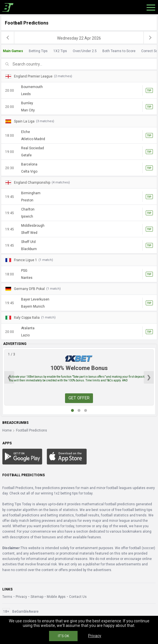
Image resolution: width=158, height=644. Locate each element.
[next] (150, 38)
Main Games (13, 51)
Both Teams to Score (119, 51)
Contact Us (78, 597)
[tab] (79, 51)
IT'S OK (63, 636)
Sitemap (37, 597)
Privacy (21, 597)
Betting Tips (38, 51)
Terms (7, 597)
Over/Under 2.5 (85, 51)
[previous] (8, 38)
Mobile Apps (56, 597)
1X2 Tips (60, 51)
